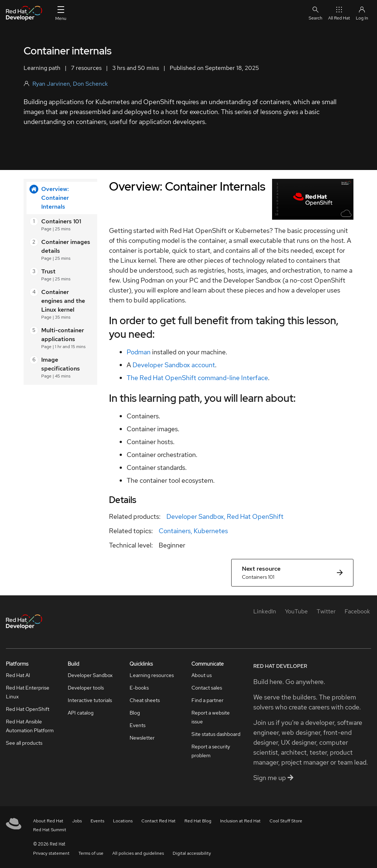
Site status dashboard (216, 734)
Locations (123, 821)
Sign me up (273, 778)
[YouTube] (296, 611)
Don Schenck (90, 84)
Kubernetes (211, 531)
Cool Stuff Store (286, 821)
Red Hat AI (18, 675)
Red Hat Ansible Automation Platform (30, 726)
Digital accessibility (192, 853)
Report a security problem (211, 751)
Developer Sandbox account (174, 365)
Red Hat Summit (50, 830)
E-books (139, 688)
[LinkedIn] (265, 611)
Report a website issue (211, 717)
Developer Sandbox (195, 516)
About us (202, 675)
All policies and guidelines (138, 853)
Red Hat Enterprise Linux (28, 692)
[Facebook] (357, 611)
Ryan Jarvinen (51, 84)
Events (138, 725)
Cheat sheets (145, 700)
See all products (24, 743)
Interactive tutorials (90, 700)
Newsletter (142, 738)
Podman (139, 352)
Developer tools (86, 688)
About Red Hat (48, 821)
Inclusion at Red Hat (240, 821)
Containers (175, 531)
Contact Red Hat (158, 821)
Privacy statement (51, 853)
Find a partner (207, 700)
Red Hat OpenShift (255, 516)
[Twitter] (326, 611)
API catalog (81, 713)
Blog (135, 713)
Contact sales (207, 688)
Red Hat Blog (198, 821)
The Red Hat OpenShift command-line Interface (197, 378)
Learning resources (152, 675)
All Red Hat (339, 13)
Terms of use (91, 853)
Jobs (77, 821)
